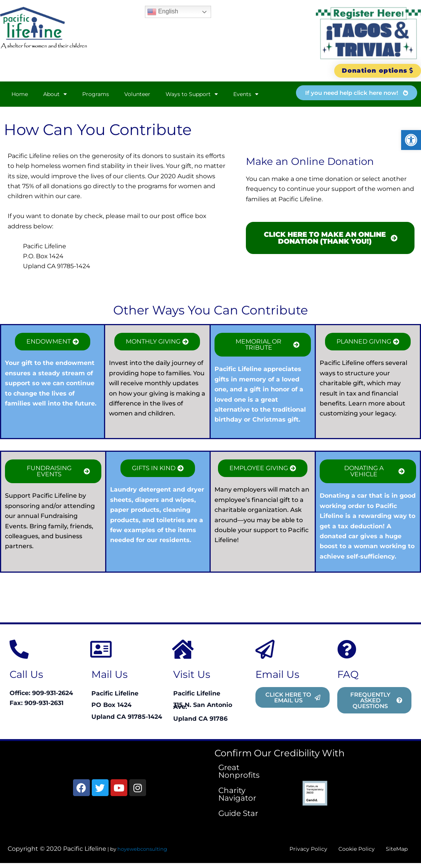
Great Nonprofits (239, 772)
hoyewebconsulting (142, 852)
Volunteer (137, 95)
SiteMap (393, 851)
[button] (411, 140)
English (163, 12)
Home (20, 95)
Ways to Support (192, 95)
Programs (96, 95)
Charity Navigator (237, 795)
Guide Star (238, 814)
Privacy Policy (289, 851)
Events (246, 95)
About (55, 95)
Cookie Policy (345, 851)
